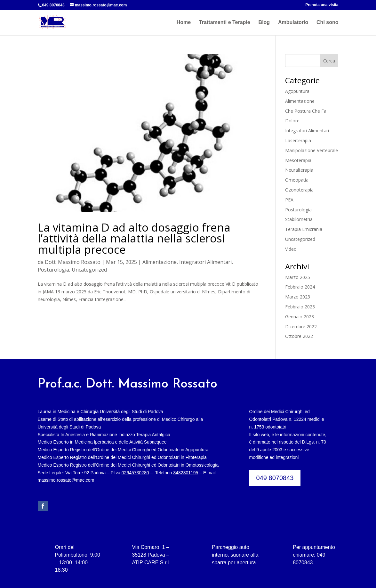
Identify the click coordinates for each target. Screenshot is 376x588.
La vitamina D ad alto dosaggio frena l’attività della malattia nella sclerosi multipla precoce (134, 238)
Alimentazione (160, 262)
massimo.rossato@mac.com (66, 480)
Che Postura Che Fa (306, 111)
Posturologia (53, 270)
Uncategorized (89, 270)
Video (291, 249)
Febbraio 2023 (300, 307)
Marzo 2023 (298, 297)
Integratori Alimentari (205, 262)
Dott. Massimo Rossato (73, 262)
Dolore (292, 121)
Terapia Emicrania (304, 229)
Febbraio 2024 (300, 287)
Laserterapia (298, 140)
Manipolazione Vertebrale (312, 150)
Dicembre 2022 (301, 327)
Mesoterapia (298, 160)
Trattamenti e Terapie (225, 23)
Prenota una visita (322, 5)
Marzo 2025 (298, 277)
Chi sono (327, 23)
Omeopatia (297, 180)
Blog (264, 23)
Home (184, 23)
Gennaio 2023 (300, 317)
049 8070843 (275, 478)
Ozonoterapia (299, 190)
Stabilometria (299, 219)
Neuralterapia (299, 170)
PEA (289, 200)
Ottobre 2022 (299, 336)
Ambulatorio (293, 23)
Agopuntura (297, 91)
